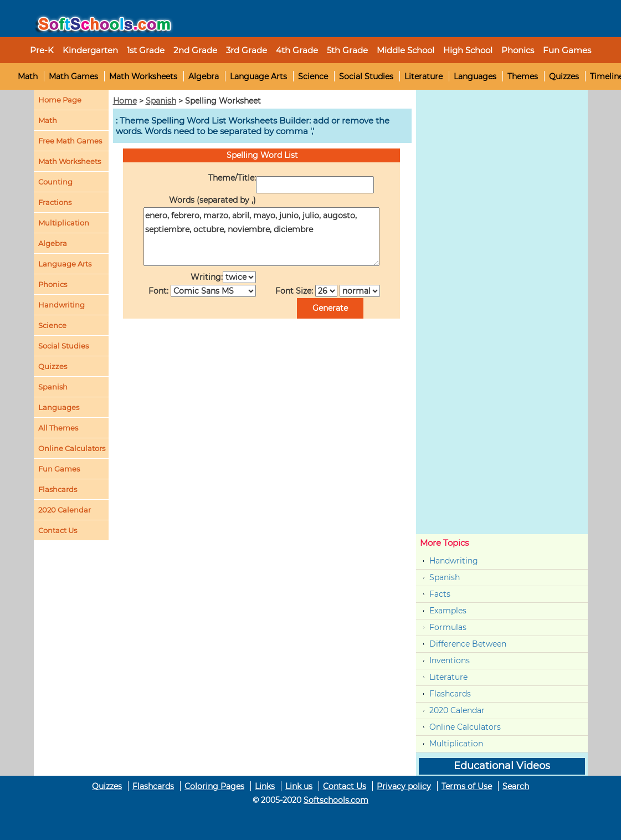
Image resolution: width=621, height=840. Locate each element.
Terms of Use (467, 786)
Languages (475, 76)
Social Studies (366, 76)
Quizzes (564, 76)
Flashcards (450, 694)
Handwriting (61, 305)
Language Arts (258, 76)
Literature (424, 76)
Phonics (53, 284)
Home (125, 101)
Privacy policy (404, 786)
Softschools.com (336, 800)
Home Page (60, 100)
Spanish (161, 101)
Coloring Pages (214, 786)
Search (516, 786)
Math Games (73, 76)
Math (28, 76)
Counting (55, 182)
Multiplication (64, 223)
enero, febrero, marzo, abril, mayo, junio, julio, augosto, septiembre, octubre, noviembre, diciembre (261, 237)
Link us (299, 786)
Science (313, 76)
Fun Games (567, 50)
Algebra (204, 76)
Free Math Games (70, 141)
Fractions (55, 202)
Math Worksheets (143, 76)
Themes (523, 76)
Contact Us (345, 786)
